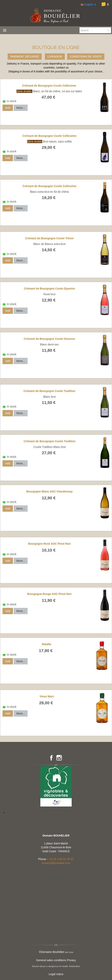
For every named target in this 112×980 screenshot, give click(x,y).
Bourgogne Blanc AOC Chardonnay (49, 491)
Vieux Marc (47, 696)
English (89, 5)
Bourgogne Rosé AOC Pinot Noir (49, 544)
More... (21, 108)
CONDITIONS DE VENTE (86, 57)
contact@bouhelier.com (56, 863)
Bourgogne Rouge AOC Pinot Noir (49, 594)
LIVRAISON (55, 57)
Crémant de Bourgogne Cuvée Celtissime (49, 86)
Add (8, 108)
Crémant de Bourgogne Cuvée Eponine (49, 289)
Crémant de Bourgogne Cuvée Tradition (49, 391)
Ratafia (47, 644)
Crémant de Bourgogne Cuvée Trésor (49, 238)
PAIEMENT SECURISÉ (25, 57)
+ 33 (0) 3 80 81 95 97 (60, 859)
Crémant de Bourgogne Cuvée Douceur (49, 339)
